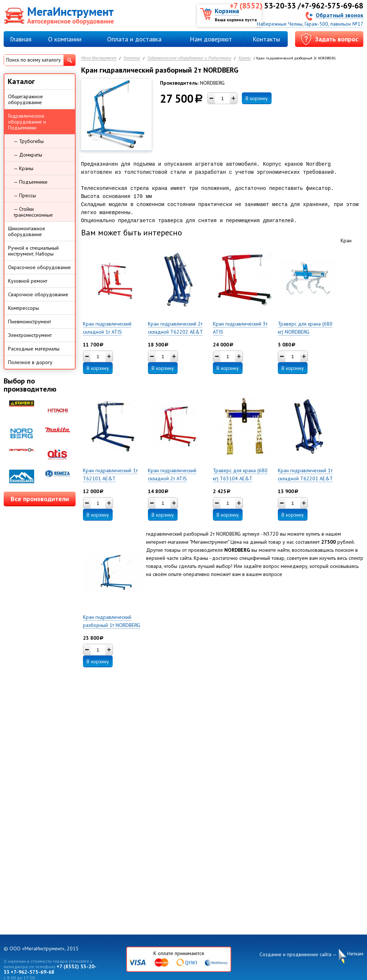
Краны (245, 58)
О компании (65, 39)
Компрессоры (23, 308)
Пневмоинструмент (30, 322)
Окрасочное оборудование (39, 267)
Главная (21, 39)
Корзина (227, 11)
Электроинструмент (30, 335)
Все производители (40, 499)
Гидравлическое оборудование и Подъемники (189, 58)
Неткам (355, 954)
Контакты (266, 39)
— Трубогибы (29, 141)
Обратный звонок (339, 15)
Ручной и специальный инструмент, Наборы (33, 251)
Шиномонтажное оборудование (27, 231)
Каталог (132, 58)
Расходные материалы (34, 349)
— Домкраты (28, 155)
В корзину (257, 98)
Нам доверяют (211, 39)
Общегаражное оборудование (26, 99)
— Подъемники (30, 182)
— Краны (23, 168)
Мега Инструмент (99, 58)
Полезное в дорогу (30, 362)
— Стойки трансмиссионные (33, 212)
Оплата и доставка (134, 39)
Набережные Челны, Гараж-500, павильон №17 (310, 24)
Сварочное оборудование (38, 294)
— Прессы (25, 195)
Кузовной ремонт (28, 281)
